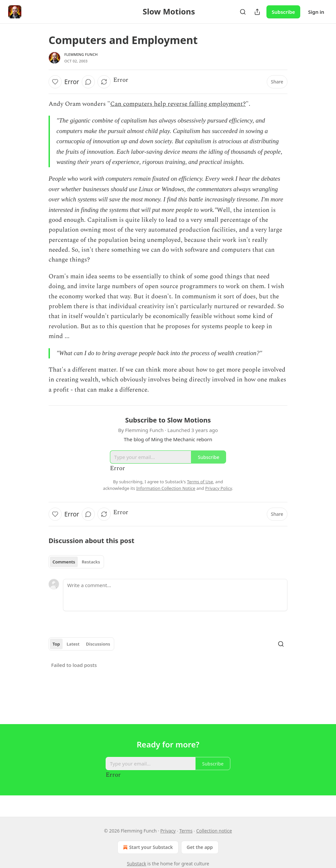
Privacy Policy (219, 488)
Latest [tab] (73, 644)
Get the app (200, 847)
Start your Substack (147, 847)
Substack (137, 864)
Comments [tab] (64, 562)
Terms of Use (200, 482)
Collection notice (214, 831)
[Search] (243, 12)
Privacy (168, 831)
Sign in (316, 12)
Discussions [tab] (98, 644)
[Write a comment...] (175, 595)
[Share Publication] (257, 12)
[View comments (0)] (88, 82)
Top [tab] (56, 644)
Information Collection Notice (166, 488)
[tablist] (76, 562)
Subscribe (283, 12)
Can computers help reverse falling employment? (178, 104)
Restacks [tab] (91, 562)
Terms (186, 831)
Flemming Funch (81, 54)
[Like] (55, 82)
